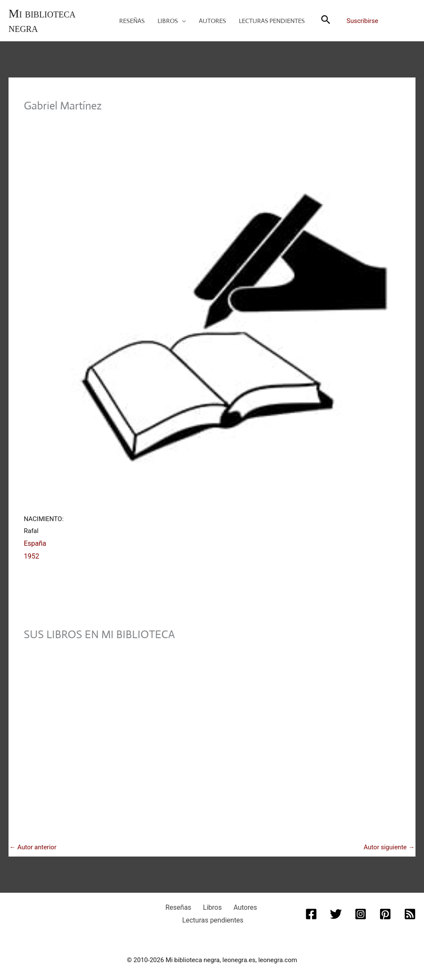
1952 (31, 554)
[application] (182, 21)
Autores (238, 903)
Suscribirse (362, 21)
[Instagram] (361, 909)
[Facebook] (313, 909)
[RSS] (408, 909)
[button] (172, 21)
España (34, 542)
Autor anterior (33, 843)
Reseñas (184, 903)
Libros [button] (211, 903)
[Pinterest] (384, 909)
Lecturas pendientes (213, 914)
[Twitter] (337, 909)
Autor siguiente (389, 843)
